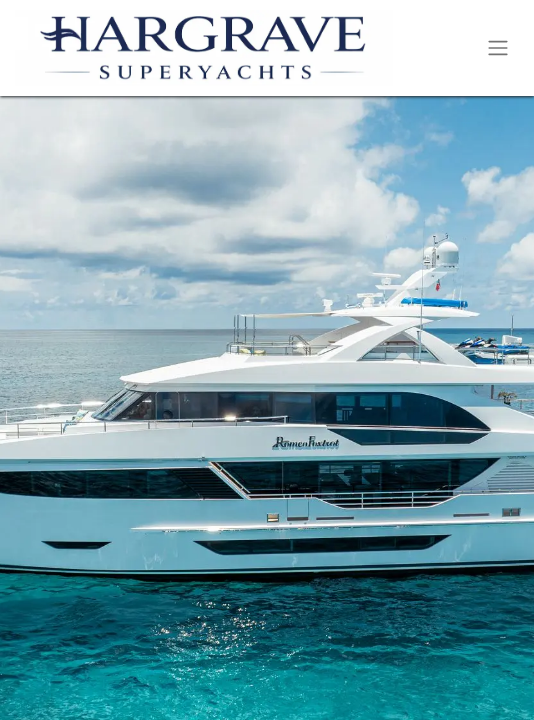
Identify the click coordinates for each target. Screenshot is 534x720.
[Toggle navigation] (498, 48)
